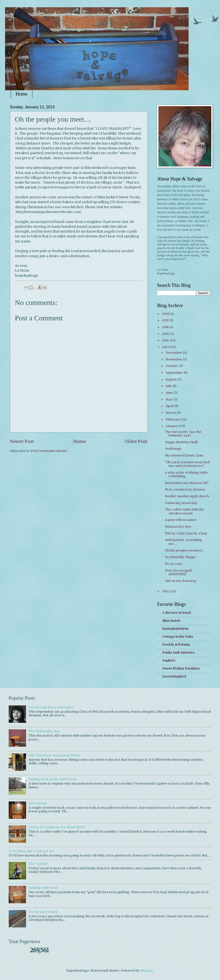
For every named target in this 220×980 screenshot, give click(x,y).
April (170, 406)
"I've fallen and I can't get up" (32, 851)
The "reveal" (38, 864)
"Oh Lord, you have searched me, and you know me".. (187, 464)
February (173, 419)
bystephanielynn (175, 629)
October (172, 366)
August (172, 379)
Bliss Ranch (171, 621)
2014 (166, 340)
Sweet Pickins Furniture (181, 668)
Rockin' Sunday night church (187, 496)
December (174, 353)
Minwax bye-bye (178, 527)
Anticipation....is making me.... (184, 542)
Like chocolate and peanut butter (54, 755)
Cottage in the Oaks (178, 637)
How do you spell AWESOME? (178, 572)
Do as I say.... (175, 564)
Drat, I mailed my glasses (185, 489)
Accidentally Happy (180, 557)
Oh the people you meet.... (185, 550)
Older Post (136, 441)
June (170, 393)
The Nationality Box (44, 731)
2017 (166, 320)
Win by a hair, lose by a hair (186, 533)
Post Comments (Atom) (49, 451)
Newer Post (22, 441)
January (172, 426)
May (170, 399)
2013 (166, 347)
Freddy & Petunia (176, 645)
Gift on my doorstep (181, 581)
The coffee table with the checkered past (184, 511)
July (169, 386)
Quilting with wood (43, 888)
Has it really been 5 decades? (51, 707)
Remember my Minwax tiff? (187, 483)
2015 (166, 334)
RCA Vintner (38, 803)
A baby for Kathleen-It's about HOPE (57, 827)
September (175, 373)
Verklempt (173, 449)
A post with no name (181, 520)
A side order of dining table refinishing (186, 474)
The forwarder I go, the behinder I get (183, 434)
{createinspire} (174, 676)
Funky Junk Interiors (178, 652)
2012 (166, 591)
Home (22, 94)
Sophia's (169, 660)
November (174, 359)
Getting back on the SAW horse (52, 779)
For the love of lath (43, 912)
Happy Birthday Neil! (181, 442)
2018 (166, 314)
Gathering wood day (181, 503)
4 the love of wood (177, 613)
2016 (166, 327)
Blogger (147, 970)
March (171, 413)
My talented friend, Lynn (184, 455)
